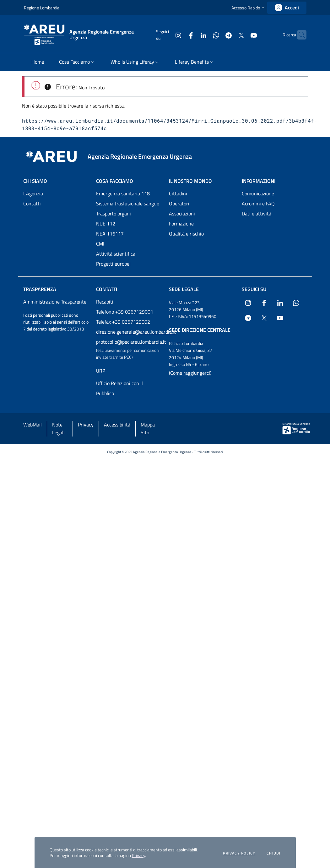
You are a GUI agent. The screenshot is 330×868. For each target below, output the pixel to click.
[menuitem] (38, 62)
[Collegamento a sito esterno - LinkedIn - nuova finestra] (191, 35)
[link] (287, 8)
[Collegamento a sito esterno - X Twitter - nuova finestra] (229, 35)
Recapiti (105, 302)
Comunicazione (258, 193)
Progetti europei (113, 264)
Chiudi (273, 853)
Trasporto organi (114, 214)
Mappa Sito (148, 429)
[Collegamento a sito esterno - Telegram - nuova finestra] (216, 35)
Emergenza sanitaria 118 (123, 193)
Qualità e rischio (186, 234)
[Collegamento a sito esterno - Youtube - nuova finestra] (241, 35)
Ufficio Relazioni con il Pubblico (119, 388)
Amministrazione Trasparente (55, 302)
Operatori (179, 204)
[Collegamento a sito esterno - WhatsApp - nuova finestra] (204, 35)
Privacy (138, 855)
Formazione (181, 224)
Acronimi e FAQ (258, 204)
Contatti (32, 204)
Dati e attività (257, 214)
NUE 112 (106, 224)
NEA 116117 (110, 234)
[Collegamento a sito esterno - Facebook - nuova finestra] (179, 35)
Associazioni (182, 214)
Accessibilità (117, 425)
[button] (249, 8)
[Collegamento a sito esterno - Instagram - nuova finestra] (166, 35)
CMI (100, 244)
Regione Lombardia (42, 8)
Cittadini (178, 193)
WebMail (32, 425)
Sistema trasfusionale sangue (128, 204)
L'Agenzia (33, 193)
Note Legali (58, 429)
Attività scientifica (116, 254)
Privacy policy (239, 853)
